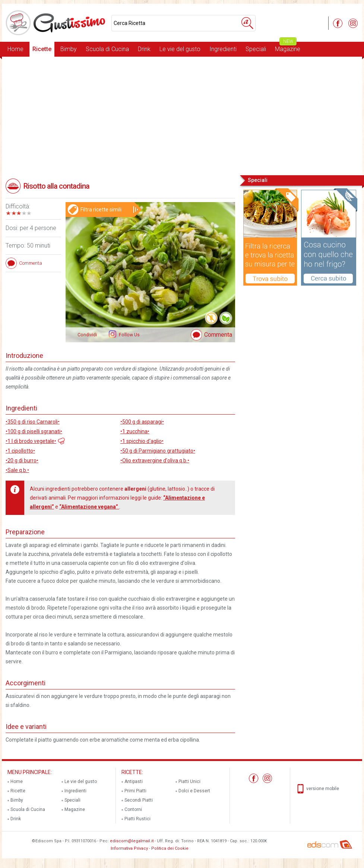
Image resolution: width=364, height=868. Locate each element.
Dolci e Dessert (194, 791)
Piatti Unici (189, 781)
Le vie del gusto (180, 49)
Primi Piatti (135, 791)
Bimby (69, 49)
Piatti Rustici (137, 819)
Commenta (218, 335)
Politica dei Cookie (170, 848)
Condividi (87, 335)
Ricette (42, 49)
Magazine (288, 47)
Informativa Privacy (129, 848)
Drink (144, 49)
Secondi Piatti (139, 800)
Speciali (256, 49)
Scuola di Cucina (107, 49)
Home (15, 49)
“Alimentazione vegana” (89, 507)
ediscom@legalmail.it (132, 841)
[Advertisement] (182, 115)
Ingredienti (223, 49)
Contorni (133, 809)
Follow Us (129, 335)
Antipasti (134, 781)
